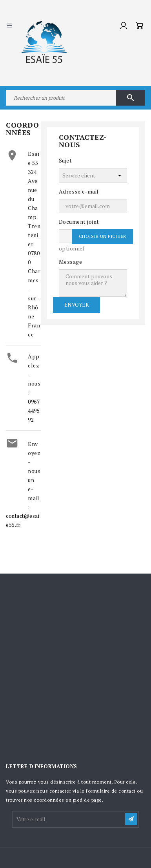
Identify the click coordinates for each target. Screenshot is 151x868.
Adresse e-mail (79, 191)
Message (71, 262)
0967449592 (34, 410)
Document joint (79, 222)
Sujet (65, 160)
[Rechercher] (75, 98)
